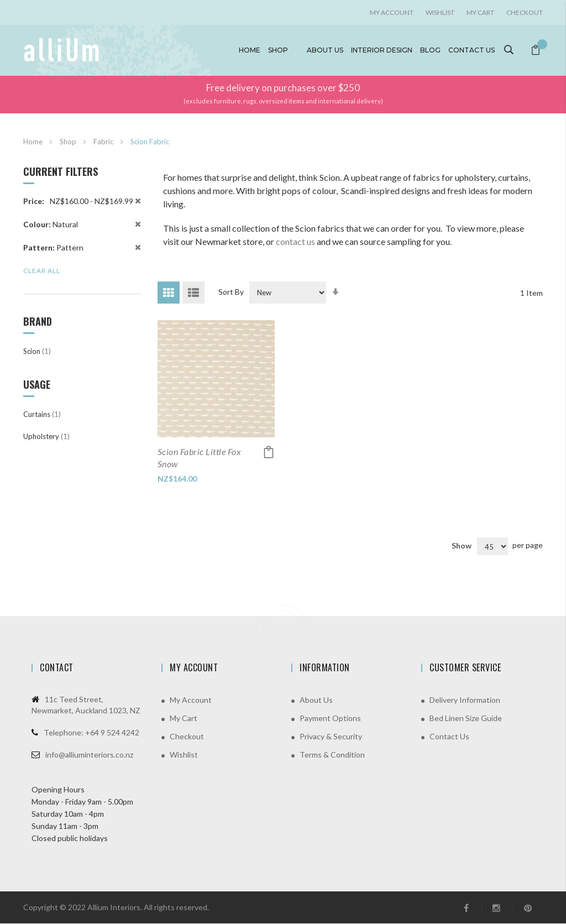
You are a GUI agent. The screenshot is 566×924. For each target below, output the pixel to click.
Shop (278, 50)
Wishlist (440, 12)
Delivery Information (465, 700)
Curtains (42, 414)
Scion (37, 351)
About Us (316, 700)
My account (392, 12)
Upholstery (46, 436)
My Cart (480, 12)
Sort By (231, 292)
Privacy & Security (331, 737)
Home (250, 50)
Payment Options (330, 719)
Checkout (525, 12)
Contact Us (449, 737)
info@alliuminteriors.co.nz (89, 755)
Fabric (104, 142)
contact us (295, 241)
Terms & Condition (332, 755)
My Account (191, 700)
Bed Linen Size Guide (466, 719)
